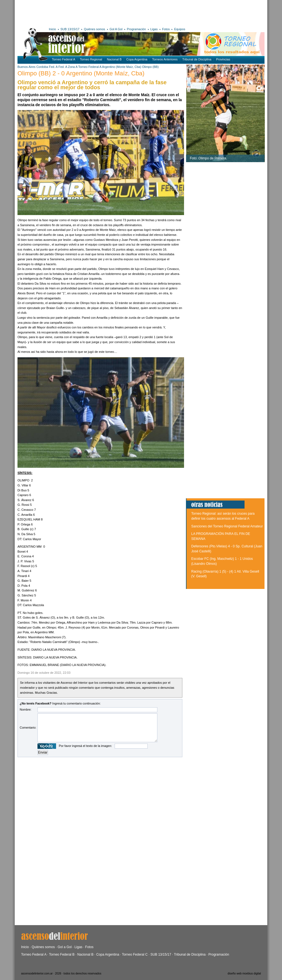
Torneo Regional (91, 59)
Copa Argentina (137, 59)
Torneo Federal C (135, 955)
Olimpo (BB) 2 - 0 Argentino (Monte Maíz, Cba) (81, 73)
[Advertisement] (99, 12)
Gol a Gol (65, 947)
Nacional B (114, 59)
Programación (136, 29)
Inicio (52, 29)
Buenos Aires (27, 67)
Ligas (154, 29)
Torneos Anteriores (165, 59)
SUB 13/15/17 (70, 29)
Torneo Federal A (64, 59)
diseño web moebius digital (244, 973)
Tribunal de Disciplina (197, 59)
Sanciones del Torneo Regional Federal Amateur (227, 526)
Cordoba (42, 67)
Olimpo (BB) (150, 67)
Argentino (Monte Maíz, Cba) (121, 67)
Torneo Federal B (62, 955)
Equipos (180, 29)
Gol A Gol (116, 29)
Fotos (166, 29)
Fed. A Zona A (68, 67)
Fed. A (53, 67)
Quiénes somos (94, 29)
